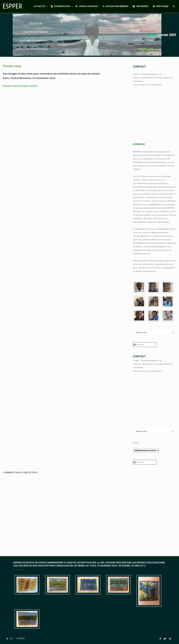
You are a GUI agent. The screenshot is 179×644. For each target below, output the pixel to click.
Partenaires (141, 6)
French (139, 345)
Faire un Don (161, 6)
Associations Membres (115, 6)
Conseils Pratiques (87, 6)
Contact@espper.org (151, 74)
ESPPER (13, 6)
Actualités (40, 6)
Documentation (60, 6)
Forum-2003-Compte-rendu (20, 86)
